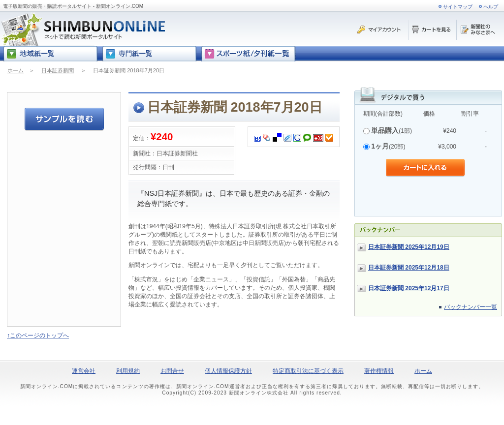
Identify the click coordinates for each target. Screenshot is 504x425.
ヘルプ (491, 7)
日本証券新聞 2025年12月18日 (409, 268)
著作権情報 (379, 371)
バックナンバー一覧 (471, 307)
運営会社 (84, 371)
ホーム (16, 70)
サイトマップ (458, 7)
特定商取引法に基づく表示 (308, 371)
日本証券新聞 (58, 70)
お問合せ (172, 371)
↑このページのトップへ (38, 335)
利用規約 (128, 371)
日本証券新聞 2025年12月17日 (409, 288)
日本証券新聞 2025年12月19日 (409, 247)
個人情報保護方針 (228, 371)
